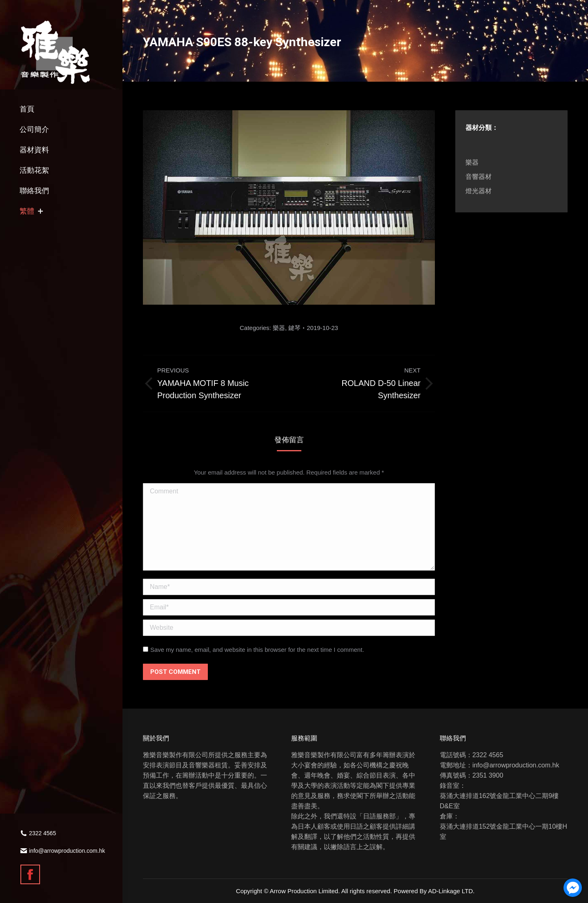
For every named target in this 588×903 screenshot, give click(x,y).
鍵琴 (294, 328)
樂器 (279, 328)
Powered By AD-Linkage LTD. (434, 891)
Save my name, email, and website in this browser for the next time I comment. (257, 650)
